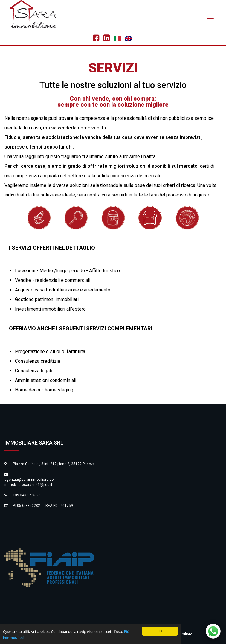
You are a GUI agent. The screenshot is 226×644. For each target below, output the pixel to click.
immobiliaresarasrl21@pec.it (28, 485)
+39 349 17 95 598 (28, 495)
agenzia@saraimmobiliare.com (31, 480)
